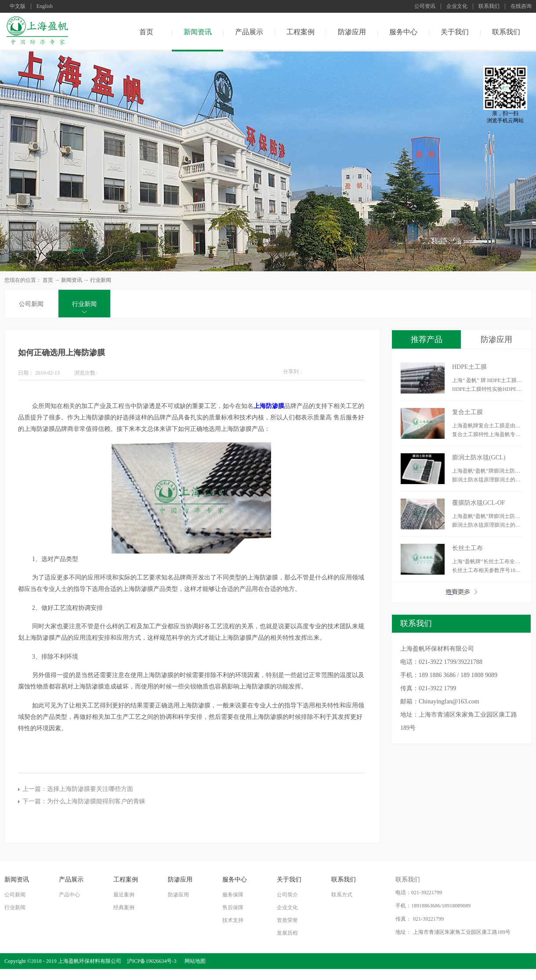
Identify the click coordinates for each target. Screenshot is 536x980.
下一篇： (84, 801)
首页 (146, 32)
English (45, 6)
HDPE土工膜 (469, 367)
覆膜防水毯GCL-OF (479, 503)
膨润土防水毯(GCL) (479, 457)
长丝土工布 (467, 548)
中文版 (18, 6)
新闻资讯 (72, 280)
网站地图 (194, 961)
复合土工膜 (467, 412)
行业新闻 (101, 280)
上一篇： (78, 789)
